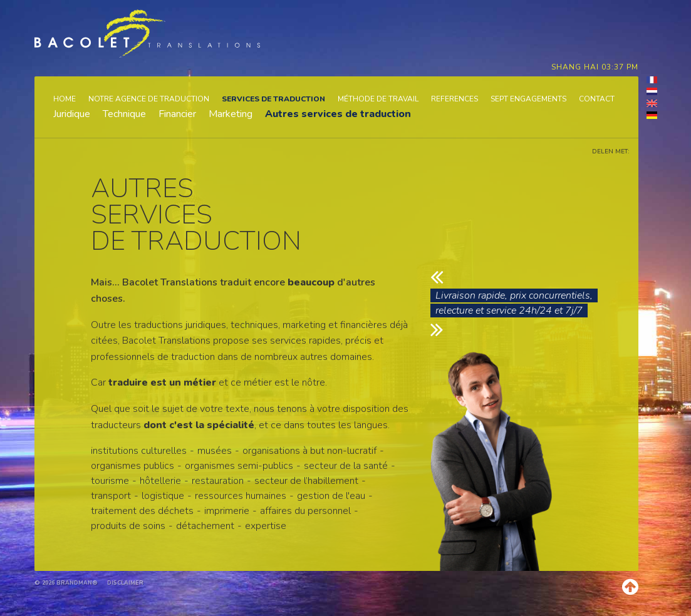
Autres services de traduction (338, 114)
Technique (124, 114)
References (455, 99)
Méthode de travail (378, 99)
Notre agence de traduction (149, 99)
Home (65, 99)
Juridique (72, 114)
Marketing (231, 114)
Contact (597, 99)
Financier (177, 114)
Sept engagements (528, 99)
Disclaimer (125, 583)
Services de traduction (273, 99)
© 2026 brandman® (66, 583)
